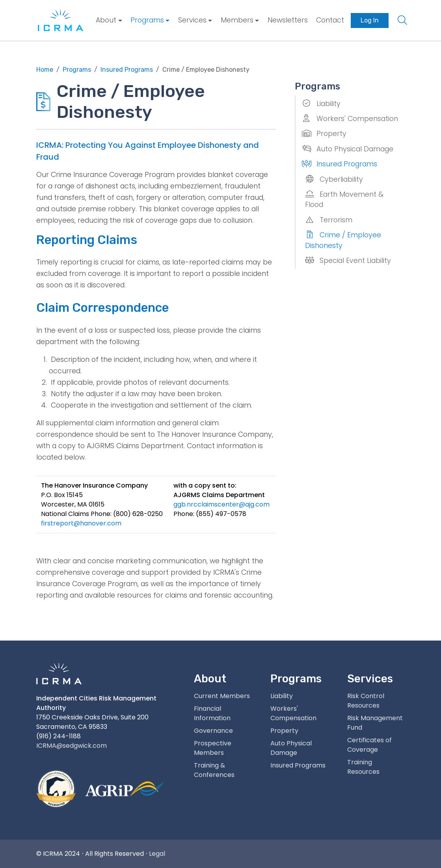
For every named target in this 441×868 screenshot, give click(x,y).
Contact (330, 20)
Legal (157, 854)
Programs (147, 20)
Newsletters (288, 20)
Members (237, 20)
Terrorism (329, 220)
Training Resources (363, 767)
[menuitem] (109, 20)
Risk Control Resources (366, 701)
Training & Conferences (214, 770)
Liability (321, 104)
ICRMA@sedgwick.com (72, 746)
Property (324, 134)
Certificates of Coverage (369, 745)
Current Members (222, 696)
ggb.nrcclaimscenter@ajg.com (221, 504)
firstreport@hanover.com (81, 523)
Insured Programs (340, 164)
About (106, 20)
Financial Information (212, 713)
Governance (213, 731)
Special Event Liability (348, 261)
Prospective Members (213, 748)
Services (192, 20)
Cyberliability (334, 179)
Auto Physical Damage (348, 149)
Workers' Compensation (350, 119)
